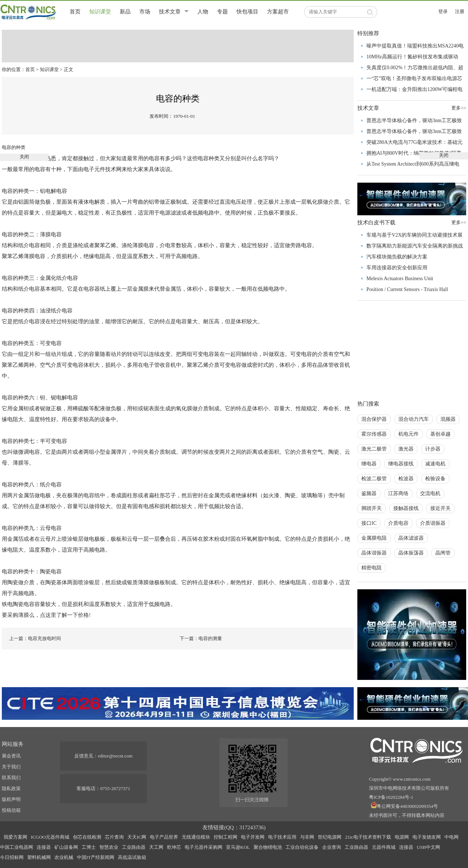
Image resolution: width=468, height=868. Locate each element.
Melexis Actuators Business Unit (400, 279)
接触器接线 (406, 508)
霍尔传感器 (374, 434)
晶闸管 (443, 553)
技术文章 (170, 12)
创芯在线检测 (87, 837)
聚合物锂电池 (268, 847)
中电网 (451, 837)
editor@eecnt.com (115, 756)
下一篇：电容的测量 (201, 638)
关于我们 (11, 767)
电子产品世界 (164, 837)
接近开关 (440, 508)
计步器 (433, 449)
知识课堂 (100, 12)
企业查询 (332, 847)
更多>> (459, 222)
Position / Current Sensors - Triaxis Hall (407, 289)
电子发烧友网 (427, 837)
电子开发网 (253, 837)
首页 (75, 12)
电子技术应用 (282, 837)
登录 (443, 11)
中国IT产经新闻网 (96, 857)
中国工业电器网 (17, 847)
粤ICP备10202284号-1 (391, 797)
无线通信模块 (196, 837)
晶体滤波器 (411, 538)
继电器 (369, 464)
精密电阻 (371, 568)
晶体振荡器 (411, 553)
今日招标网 (12, 857)
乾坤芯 (174, 847)
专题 (222, 12)
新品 (125, 12)
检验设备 (435, 479)
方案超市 (278, 12)
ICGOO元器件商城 (50, 837)
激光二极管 (374, 449)
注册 (460, 11)
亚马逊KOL (238, 847)
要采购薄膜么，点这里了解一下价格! (46, 615)
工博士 (89, 847)
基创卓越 (440, 434)
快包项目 (247, 12)
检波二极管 (374, 479)
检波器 (406, 479)
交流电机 (430, 493)
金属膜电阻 (374, 538)
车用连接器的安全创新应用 (397, 268)
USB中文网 (428, 847)
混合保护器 (374, 419)
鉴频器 (369, 493)
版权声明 (11, 799)
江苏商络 (398, 493)
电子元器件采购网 (204, 847)
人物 (203, 12)
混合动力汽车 (414, 419)
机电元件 (409, 434)
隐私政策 (11, 788)
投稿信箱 (11, 810)
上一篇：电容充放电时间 (35, 638)
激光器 (406, 449)
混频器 (448, 419)
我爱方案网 (15, 837)
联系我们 (11, 778)
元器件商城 (384, 847)
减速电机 (435, 464)
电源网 (402, 837)
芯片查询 (114, 837)
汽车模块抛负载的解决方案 (397, 257)
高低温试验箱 (132, 857)
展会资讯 (11, 756)
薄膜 (45, 234)
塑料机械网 (39, 857)
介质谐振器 (433, 523)
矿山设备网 (66, 847)
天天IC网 (137, 837)
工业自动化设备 (302, 847)
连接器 (44, 847)
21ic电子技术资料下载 (368, 837)
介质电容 (398, 523)
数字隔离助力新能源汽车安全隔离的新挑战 (415, 246)
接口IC (369, 523)
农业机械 (64, 857)
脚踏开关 (371, 508)
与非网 (307, 837)
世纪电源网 (330, 837)
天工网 (156, 847)
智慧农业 (109, 847)
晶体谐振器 (374, 553)
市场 (145, 12)
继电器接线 (401, 464)
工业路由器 (134, 847)
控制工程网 (225, 837)
